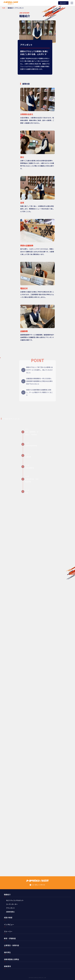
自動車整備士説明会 (12, 959)
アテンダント (10, 908)
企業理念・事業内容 (12, 945)
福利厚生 (7, 952)
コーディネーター (12, 904)
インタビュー (9, 924)
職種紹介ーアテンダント (16, 8)
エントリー (63, 3)
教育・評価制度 (10, 938)
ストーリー (8, 931)
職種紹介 (7, 895)
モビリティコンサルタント (15, 900)
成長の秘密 (8, 917)
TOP (4, 8)
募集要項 (7, 966)
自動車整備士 (10, 912)
